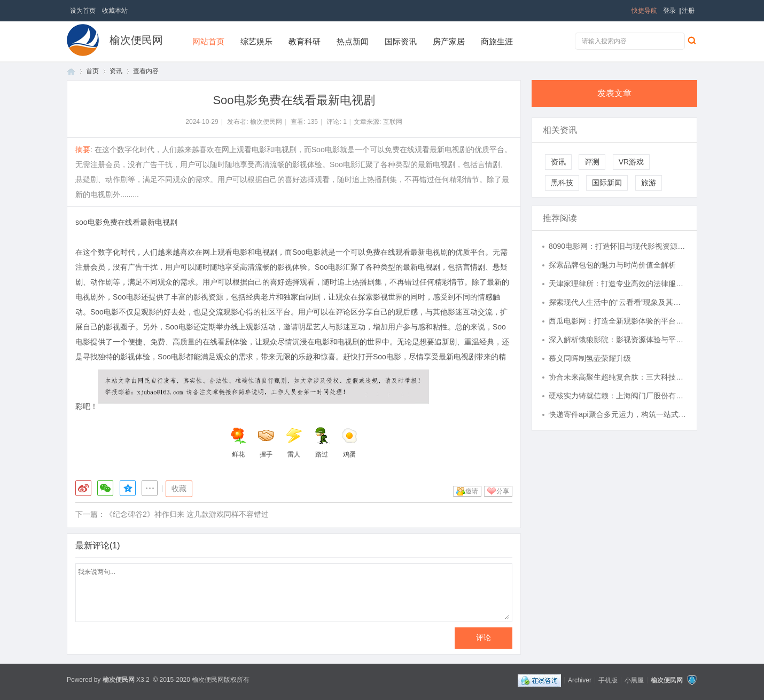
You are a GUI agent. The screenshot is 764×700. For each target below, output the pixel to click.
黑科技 (562, 183)
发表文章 (614, 93)
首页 (71, 71)
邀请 (472, 491)
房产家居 (449, 41)
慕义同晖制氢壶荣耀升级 (590, 358)
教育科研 (305, 41)
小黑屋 (634, 680)
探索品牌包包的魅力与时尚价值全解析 (612, 265)
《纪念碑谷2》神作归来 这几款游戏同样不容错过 (187, 514)
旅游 (649, 183)
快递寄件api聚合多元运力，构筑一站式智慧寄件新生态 (618, 414)
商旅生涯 (497, 41)
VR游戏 (631, 162)
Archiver (580, 680)
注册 (688, 11)
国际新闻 (607, 183)
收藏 (179, 489)
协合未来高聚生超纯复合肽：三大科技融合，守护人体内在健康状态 (618, 377)
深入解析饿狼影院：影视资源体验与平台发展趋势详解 (618, 340)
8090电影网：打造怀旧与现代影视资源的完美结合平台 (618, 246)
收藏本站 (115, 11)
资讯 (116, 71)
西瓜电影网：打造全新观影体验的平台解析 (618, 321)
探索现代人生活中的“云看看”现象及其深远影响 (618, 302)
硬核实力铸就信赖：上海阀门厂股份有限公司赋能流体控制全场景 (618, 396)
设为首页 (83, 11)
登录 (669, 11)
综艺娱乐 (256, 41)
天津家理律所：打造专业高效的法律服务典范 (618, 284)
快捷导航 (644, 11)
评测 (592, 162)
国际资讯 (401, 41)
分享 (503, 491)
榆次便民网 (136, 40)
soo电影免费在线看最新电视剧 (126, 222)
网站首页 (208, 41)
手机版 (608, 680)
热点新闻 (353, 41)
